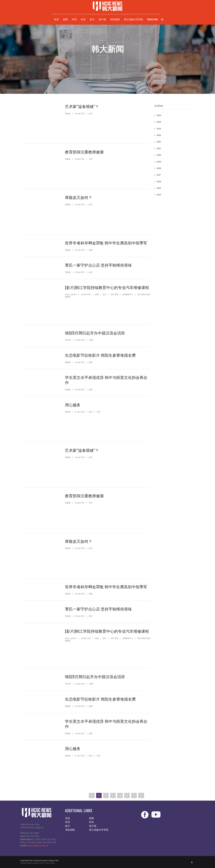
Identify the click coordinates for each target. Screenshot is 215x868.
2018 (175, 169)
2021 (175, 149)
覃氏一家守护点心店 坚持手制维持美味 (98, 265)
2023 (175, 136)
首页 (56, 19)
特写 (74, 19)
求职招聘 (115, 19)
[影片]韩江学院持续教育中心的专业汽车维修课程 (107, 287)
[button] (11, 49)
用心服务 (73, 405)
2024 (175, 129)
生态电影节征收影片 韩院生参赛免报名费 (100, 355)
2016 (175, 182)
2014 (175, 195)
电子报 (102, 19)
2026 (175, 116)
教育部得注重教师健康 (84, 152)
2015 (175, 188)
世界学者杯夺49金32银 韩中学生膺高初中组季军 (106, 243)
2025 (175, 122)
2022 (175, 142)
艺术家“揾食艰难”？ (82, 106)
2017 (175, 175)
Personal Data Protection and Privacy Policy (37, 865)
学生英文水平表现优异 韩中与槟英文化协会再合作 (106, 380)
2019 (175, 162)
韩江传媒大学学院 (133, 19)
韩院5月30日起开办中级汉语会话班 (95, 333)
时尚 (83, 19)
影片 (92, 19)
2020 (175, 155)
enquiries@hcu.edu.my (37, 847)
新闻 (65, 19)
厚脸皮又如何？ (79, 197)
